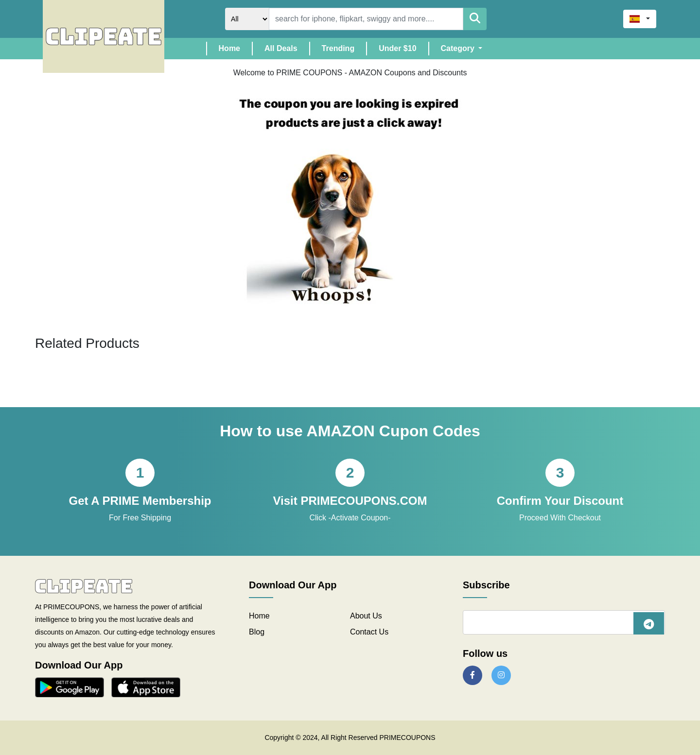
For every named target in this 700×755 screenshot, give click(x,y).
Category (459, 48)
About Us (366, 616)
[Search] (366, 19)
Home (235, 47)
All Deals (281, 48)
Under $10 (397, 48)
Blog (257, 632)
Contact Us (369, 632)
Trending (338, 48)
